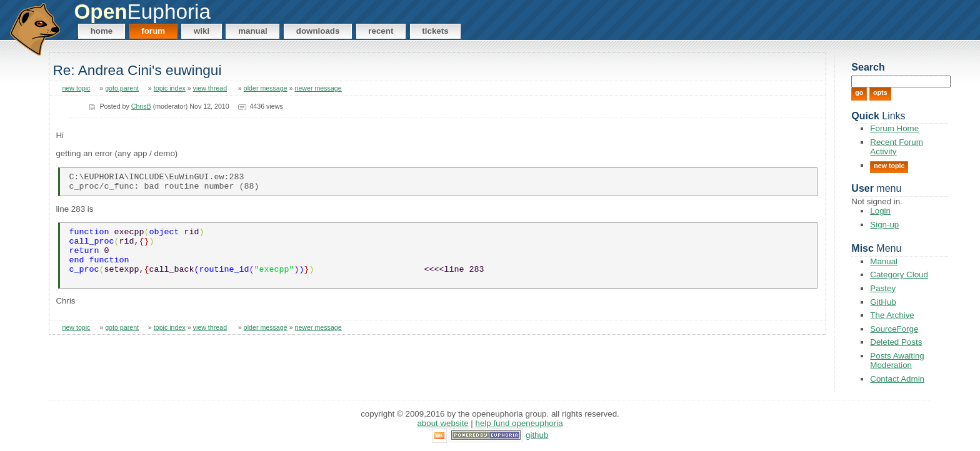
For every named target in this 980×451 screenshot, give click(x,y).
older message (266, 88)
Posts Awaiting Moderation (897, 360)
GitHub (883, 302)
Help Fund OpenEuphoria (519, 423)
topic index (170, 88)
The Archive (892, 315)
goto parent (122, 88)
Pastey (883, 288)
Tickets (435, 31)
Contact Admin (897, 379)
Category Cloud (899, 275)
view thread (210, 88)
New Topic (889, 166)
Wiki (202, 31)
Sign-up (884, 225)
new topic (76, 88)
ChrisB (141, 106)
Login (880, 211)
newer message (318, 88)
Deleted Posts (896, 342)
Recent (381, 31)
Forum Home (894, 128)
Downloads (318, 31)
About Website (442, 423)
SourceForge (894, 329)
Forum (153, 31)
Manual (253, 31)
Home (102, 31)
